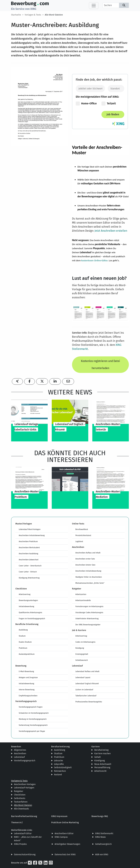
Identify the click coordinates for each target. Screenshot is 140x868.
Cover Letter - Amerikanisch (30, 566)
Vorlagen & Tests (33, 15)
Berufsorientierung (60, 747)
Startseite (16, 15)
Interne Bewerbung (27, 690)
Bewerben (16, 747)
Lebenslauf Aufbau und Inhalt (87, 671)
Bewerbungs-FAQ (100, 816)
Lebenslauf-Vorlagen (24, 788)
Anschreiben (20, 753)
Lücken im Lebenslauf (84, 690)
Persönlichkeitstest (83, 535)
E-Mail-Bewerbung (26, 671)
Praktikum (23, 648)
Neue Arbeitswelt (103, 764)
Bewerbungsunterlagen (28, 600)
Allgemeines (20, 750)
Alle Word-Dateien (54, 15)
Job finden (113, 114)
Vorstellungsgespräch (25, 761)
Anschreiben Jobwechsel (29, 560)
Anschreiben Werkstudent (29, 547)
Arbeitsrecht (100, 771)
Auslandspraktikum (27, 654)
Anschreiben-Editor (64, 833)
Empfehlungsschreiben (28, 696)
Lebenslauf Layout (83, 677)
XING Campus (61, 837)
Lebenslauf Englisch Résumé (87, 683)
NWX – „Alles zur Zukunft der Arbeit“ (28, 839)
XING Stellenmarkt (104, 833)
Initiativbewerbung (26, 606)
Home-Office (86, 104)
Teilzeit (109, 104)
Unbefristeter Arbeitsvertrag (87, 619)
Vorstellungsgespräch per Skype (32, 731)
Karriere (96, 747)
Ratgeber (19, 791)
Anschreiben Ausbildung (28, 554)
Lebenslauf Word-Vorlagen (30, 529)
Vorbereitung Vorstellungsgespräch (33, 725)
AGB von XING (102, 854)
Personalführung (102, 767)
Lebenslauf (19, 757)
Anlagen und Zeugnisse (28, 677)
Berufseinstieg (101, 750)
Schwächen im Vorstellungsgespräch (34, 713)
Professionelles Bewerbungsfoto (89, 702)
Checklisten (20, 795)
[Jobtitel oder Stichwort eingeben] (90, 89)
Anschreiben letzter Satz (85, 565)
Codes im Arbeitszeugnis (85, 642)
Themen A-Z (17, 822)
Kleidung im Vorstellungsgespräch (33, 719)
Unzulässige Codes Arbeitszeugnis (89, 612)
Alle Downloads (21, 809)
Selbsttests (20, 798)
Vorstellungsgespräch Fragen (31, 707)
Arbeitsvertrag (25, 594)
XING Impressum (59, 816)
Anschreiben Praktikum (28, 541)
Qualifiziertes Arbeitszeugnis (30, 612)
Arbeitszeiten (81, 594)
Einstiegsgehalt (82, 654)
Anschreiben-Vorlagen (25, 784)
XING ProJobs (20, 844)
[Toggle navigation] (94, 6)
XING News (100, 837)
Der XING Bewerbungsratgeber (88, 625)
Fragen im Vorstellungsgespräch (32, 619)
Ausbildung (23, 630)
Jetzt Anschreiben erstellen (111, 231)
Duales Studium (25, 642)
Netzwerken (60, 771)
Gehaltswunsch (82, 660)
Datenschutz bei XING (65, 854)
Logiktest (79, 541)
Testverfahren (21, 802)
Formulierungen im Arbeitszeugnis (89, 606)
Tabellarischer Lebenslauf (86, 696)
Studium (22, 636)
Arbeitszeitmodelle (83, 600)
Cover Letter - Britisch (28, 572)
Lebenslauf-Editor (23, 833)
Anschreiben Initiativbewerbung (32, 535)
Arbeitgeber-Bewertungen (67, 844)
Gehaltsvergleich (103, 844)
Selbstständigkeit (63, 767)
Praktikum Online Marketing (65, 822)
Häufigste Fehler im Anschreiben (89, 577)
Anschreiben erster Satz (85, 559)
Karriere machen (102, 753)
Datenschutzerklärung (25, 854)
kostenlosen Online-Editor (95, 260)
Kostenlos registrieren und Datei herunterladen (100, 365)
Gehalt (98, 757)
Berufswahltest (82, 529)
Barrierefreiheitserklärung (24, 816)
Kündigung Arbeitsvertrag (29, 578)
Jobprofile (59, 764)
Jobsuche (59, 761)
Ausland (58, 774)
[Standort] (116, 89)
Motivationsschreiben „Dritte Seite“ (90, 583)
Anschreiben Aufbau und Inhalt (88, 553)
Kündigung (80, 648)
